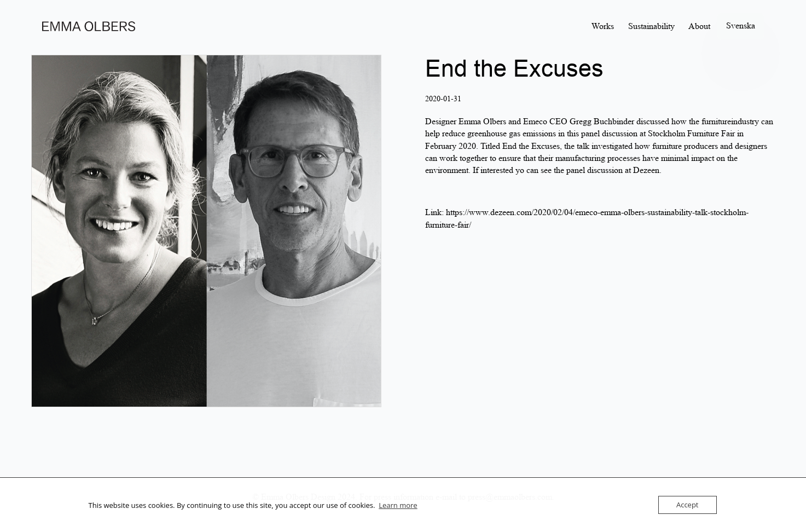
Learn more (398, 505)
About (699, 26)
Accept (688, 505)
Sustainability (651, 26)
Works (603, 26)
